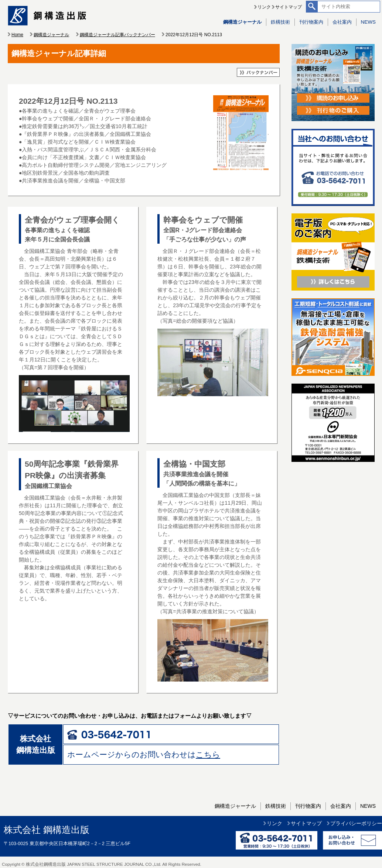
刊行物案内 (311, 22)
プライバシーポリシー (356, 823)
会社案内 (342, 22)
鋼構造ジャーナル (242, 22)
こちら (208, 754)
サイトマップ (289, 7)
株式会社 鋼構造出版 (47, 830)
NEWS (368, 22)
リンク (264, 7)
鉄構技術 (280, 22)
